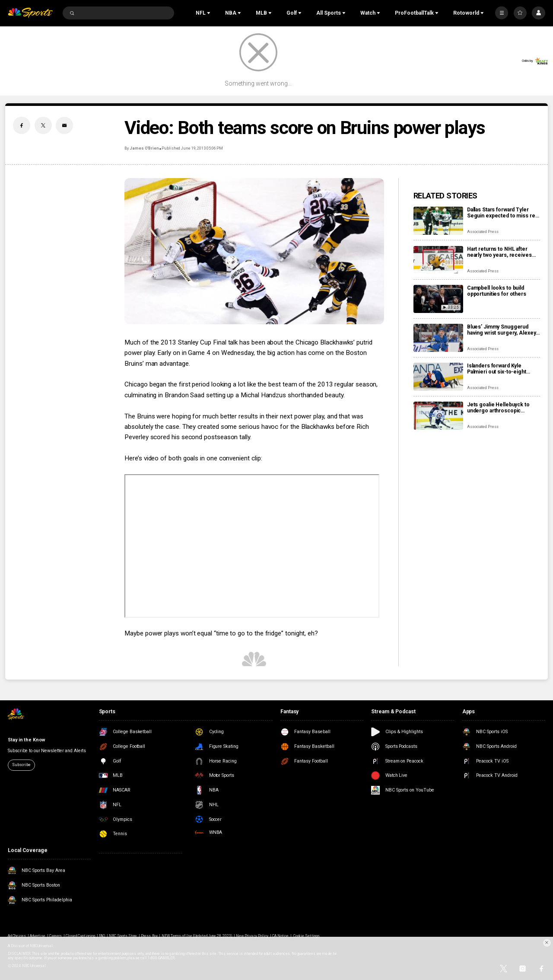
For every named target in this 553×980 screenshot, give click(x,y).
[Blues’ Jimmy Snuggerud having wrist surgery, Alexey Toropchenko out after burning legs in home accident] (438, 338)
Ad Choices (17, 936)
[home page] (30, 13)
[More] (502, 13)
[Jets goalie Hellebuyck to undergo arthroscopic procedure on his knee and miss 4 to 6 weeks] (438, 416)
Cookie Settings (307, 936)
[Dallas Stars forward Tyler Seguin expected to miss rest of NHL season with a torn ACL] (438, 221)
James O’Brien (144, 148)
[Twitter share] (43, 125)
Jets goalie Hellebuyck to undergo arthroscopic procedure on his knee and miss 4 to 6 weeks (500, 408)
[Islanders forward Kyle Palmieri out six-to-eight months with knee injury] (438, 377)
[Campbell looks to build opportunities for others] (438, 299)
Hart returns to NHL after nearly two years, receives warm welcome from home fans (500, 252)
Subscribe (21, 765)
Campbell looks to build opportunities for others (497, 291)
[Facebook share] (22, 125)
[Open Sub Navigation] (210, 13)
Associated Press (483, 232)
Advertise (38, 936)
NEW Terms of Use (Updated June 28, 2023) (197, 936)
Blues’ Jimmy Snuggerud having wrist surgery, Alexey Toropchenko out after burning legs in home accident (502, 330)
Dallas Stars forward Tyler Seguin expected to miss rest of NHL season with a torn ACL (504, 213)
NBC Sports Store (123, 936)
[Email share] (64, 125)
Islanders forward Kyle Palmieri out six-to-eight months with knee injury (497, 369)
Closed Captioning (80, 936)
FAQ (102, 936)
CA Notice (280, 936)
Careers (56, 936)
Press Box (149, 936)
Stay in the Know (26, 740)
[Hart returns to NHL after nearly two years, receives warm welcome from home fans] (438, 260)
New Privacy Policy (252, 936)
